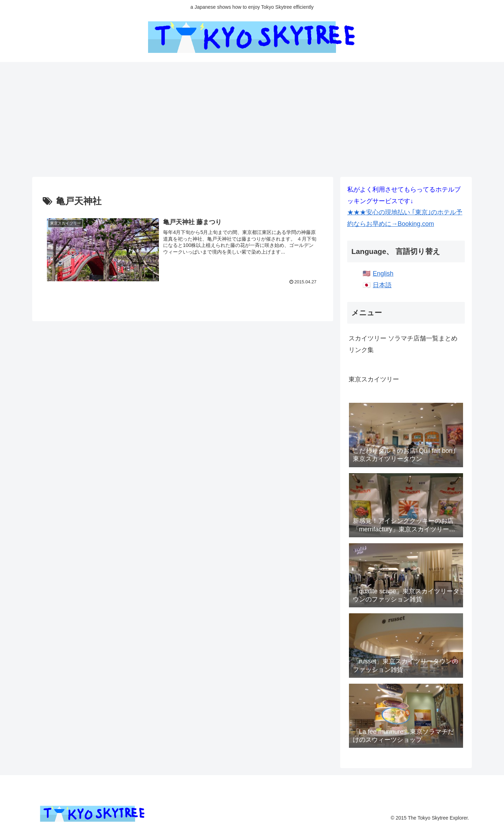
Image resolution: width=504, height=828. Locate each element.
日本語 (382, 285)
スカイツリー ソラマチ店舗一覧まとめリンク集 (403, 344)
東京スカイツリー (374, 379)
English (383, 274)
